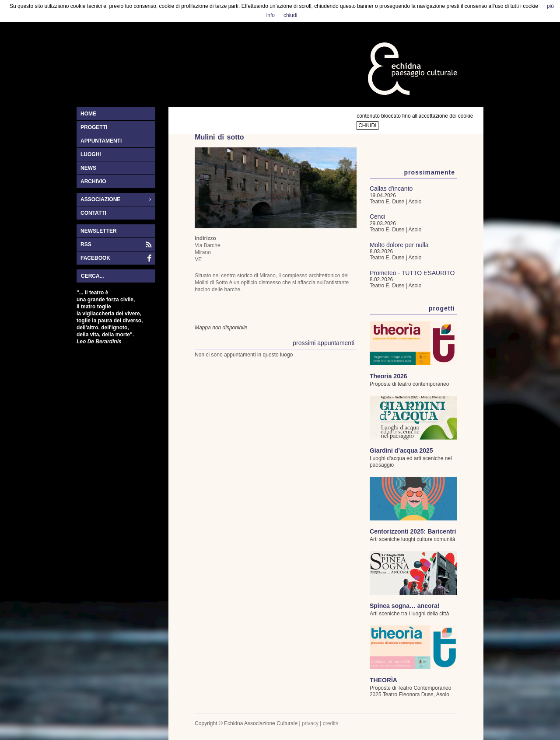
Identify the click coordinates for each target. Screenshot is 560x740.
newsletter (99, 231)
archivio (93, 182)
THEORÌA (383, 680)
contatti (93, 213)
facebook (95, 258)
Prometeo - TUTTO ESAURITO (412, 273)
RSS (86, 244)
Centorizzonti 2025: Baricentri (413, 531)
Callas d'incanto (391, 188)
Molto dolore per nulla (399, 245)
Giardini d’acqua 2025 (401, 450)
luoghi (91, 154)
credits (331, 723)
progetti (94, 127)
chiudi (367, 126)
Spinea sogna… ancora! (404, 606)
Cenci (378, 216)
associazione (114, 200)
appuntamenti (101, 141)
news (88, 168)
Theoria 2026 (388, 376)
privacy (310, 723)
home (88, 114)
